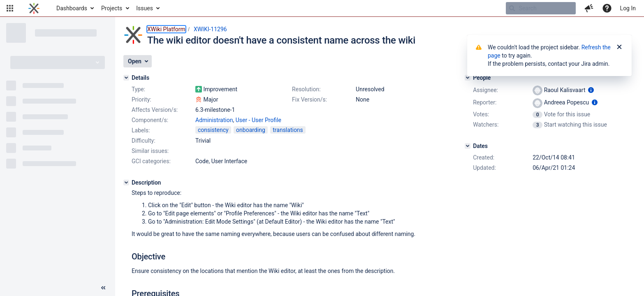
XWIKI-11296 (210, 29)
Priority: (141, 99)
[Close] (619, 47)
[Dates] (468, 146)
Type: (138, 89)
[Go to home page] (34, 8)
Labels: (141, 130)
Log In (628, 8)
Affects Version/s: (155, 110)
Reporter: (485, 102)
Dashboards (72, 8)
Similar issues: (150, 151)
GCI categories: (151, 161)
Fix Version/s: (309, 99)
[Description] (126, 183)
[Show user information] (591, 90)
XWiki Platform (166, 29)
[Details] (126, 78)
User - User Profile (258, 120)
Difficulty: (144, 141)
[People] (468, 78)
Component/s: (150, 120)
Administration (214, 120)
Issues (145, 8)
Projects (112, 8)
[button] (10, 8)
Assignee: (485, 90)
